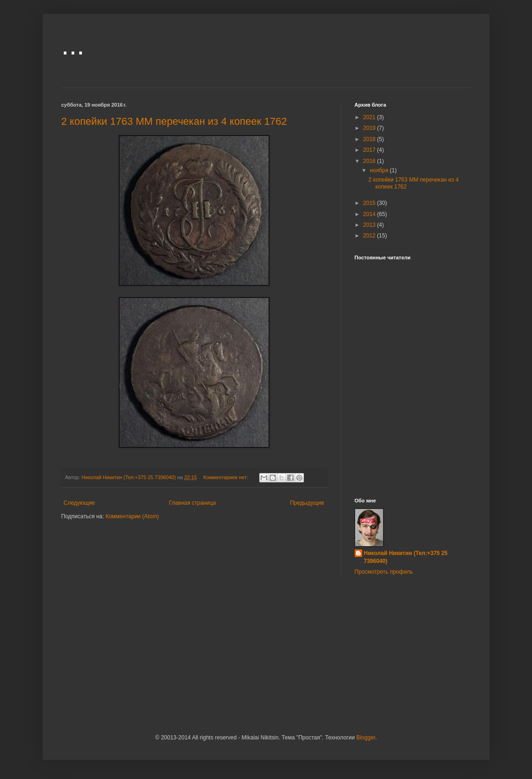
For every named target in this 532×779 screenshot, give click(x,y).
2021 (370, 117)
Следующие (79, 503)
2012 (370, 236)
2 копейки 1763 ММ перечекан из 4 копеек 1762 (174, 121)
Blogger (366, 738)
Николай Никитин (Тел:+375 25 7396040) (406, 557)
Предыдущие (307, 503)
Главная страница (192, 503)
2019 (370, 128)
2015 (370, 203)
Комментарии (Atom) (132, 516)
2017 (370, 150)
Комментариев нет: (226, 477)
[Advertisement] (413, 409)
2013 (370, 225)
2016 (370, 161)
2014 (370, 214)
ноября (380, 170)
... (73, 45)
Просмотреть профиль (384, 572)
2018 (370, 139)
